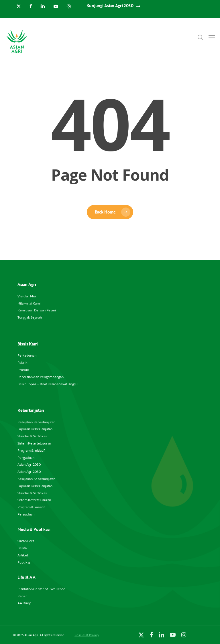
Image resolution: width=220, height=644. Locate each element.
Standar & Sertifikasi (32, 436)
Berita (22, 548)
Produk (23, 370)
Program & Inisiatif (31, 450)
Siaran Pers (26, 541)
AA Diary (24, 603)
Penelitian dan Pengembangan (41, 377)
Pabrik (22, 363)
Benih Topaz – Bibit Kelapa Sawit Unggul (48, 384)
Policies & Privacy (87, 635)
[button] (212, 37)
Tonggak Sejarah (30, 317)
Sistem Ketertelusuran (34, 443)
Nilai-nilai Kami (29, 303)
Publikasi (24, 562)
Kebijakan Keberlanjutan (36, 422)
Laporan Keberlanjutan (35, 429)
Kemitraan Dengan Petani (37, 310)
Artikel (23, 555)
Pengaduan (26, 458)
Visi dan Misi (27, 296)
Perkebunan (27, 355)
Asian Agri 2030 (29, 464)
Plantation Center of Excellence (41, 589)
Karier (22, 596)
